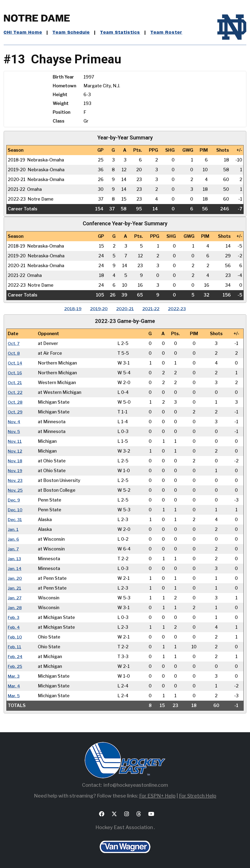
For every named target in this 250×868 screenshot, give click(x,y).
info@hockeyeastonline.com (136, 785)
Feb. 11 (15, 647)
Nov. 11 (15, 441)
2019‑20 (98, 309)
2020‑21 (125, 309)
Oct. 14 (15, 363)
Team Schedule (72, 33)
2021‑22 (152, 309)
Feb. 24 (16, 657)
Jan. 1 (13, 529)
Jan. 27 (15, 598)
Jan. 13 (15, 559)
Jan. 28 (15, 608)
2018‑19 (70, 309)
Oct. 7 (14, 343)
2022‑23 (180, 309)
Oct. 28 (16, 402)
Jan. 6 (14, 539)
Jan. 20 (15, 578)
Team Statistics (123, 33)
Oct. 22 (15, 392)
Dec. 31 (15, 520)
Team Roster (170, 33)
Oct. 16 (15, 373)
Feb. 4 (14, 627)
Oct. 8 (14, 353)
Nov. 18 (16, 461)
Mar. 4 (14, 686)
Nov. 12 (15, 451)
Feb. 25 (16, 666)
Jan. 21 (15, 588)
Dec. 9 (14, 500)
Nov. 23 (16, 480)
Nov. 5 (14, 431)
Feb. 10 (15, 637)
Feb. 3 (14, 617)
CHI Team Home (23, 33)
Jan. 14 (15, 568)
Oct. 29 (16, 412)
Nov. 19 (16, 471)
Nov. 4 (14, 422)
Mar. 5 (14, 696)
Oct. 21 (15, 383)
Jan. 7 (13, 549)
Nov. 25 (16, 490)
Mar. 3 (14, 676)
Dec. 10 (16, 510)
